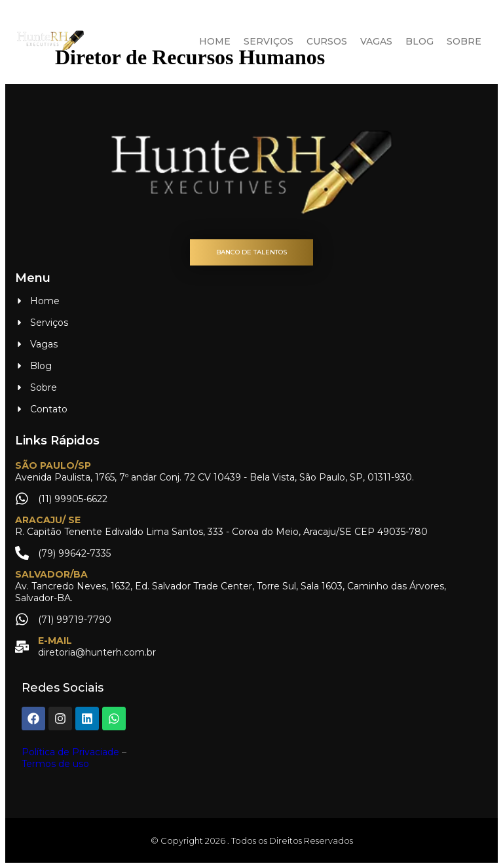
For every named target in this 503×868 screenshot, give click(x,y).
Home (215, 41)
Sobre (464, 41)
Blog (419, 41)
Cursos (327, 41)
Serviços (269, 41)
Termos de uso (55, 764)
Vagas (376, 41)
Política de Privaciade (70, 752)
